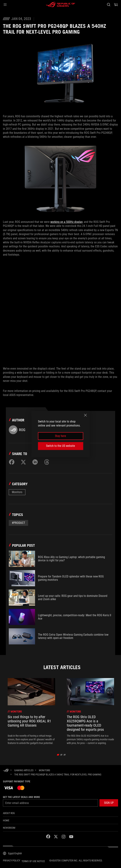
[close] (85, 415)
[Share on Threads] (47, 462)
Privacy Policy (11, 860)
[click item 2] (65, 755)
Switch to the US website (60, 446)
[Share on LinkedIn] (35, 462)
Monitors (17, 492)
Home (6, 820)
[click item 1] (61, 755)
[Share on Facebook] (12, 462)
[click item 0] (58, 755)
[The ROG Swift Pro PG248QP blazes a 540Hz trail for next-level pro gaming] (58, 775)
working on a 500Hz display (66, 222)
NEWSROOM (9, 828)
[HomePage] (6, 771)
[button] (5, 5)
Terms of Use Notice (33, 861)
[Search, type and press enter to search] (108, 5)
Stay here (60, 436)
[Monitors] (44, 770)
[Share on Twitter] (23, 462)
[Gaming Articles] (24, 770)
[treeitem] (31, 711)
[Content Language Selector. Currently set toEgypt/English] (12, 853)
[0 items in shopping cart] (116, 5)
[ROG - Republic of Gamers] (61, 5)
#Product (18, 523)
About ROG (9, 813)
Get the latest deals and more (21, 797)
